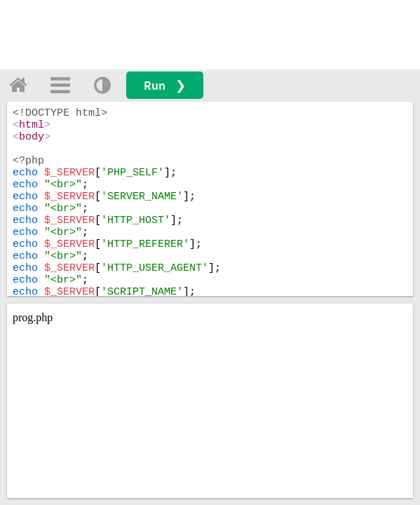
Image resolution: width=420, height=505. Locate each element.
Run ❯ (165, 85)
